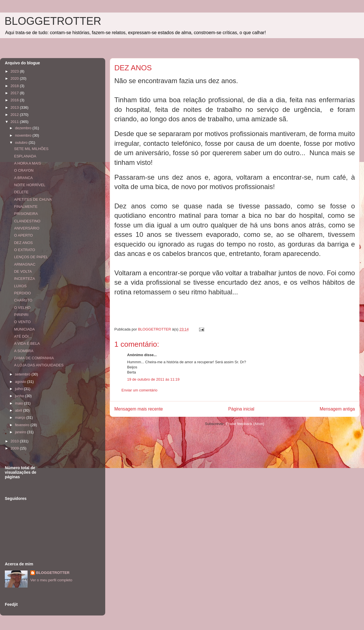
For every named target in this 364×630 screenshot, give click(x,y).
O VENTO (22, 322)
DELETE (21, 192)
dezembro (24, 128)
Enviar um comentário (139, 390)
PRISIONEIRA (26, 214)
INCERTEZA (24, 279)
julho (19, 389)
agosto (21, 382)
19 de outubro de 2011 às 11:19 (153, 379)
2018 (15, 86)
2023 (15, 71)
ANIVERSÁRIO (27, 228)
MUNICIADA (24, 329)
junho (20, 396)
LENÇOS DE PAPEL (31, 257)
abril (19, 410)
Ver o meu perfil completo (51, 580)
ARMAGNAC (25, 264)
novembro (24, 135)
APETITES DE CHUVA (33, 199)
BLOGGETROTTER (53, 21)
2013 (15, 107)
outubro (22, 142)
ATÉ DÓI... (23, 336)
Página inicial (241, 409)
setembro (23, 374)
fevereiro (23, 425)
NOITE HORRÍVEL (30, 185)
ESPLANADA (25, 156)
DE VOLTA (23, 271)
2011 (15, 122)
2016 (15, 100)
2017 (15, 93)
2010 (15, 441)
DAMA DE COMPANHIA (34, 358)
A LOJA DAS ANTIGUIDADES (39, 365)
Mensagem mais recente (139, 409)
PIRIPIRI (21, 315)
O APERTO (23, 235)
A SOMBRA (24, 351)
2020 (15, 78)
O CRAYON (24, 170)
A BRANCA (23, 178)
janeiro (21, 432)
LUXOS (20, 286)
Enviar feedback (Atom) (245, 424)
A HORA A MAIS (27, 163)
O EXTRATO (24, 250)
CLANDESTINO (27, 221)
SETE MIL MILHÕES (31, 149)
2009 (15, 448)
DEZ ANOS (23, 243)
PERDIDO (22, 293)
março (21, 417)
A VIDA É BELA (27, 343)
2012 (15, 115)
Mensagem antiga (337, 409)
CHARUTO (23, 300)
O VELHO (22, 308)
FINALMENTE (26, 207)
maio (20, 403)
